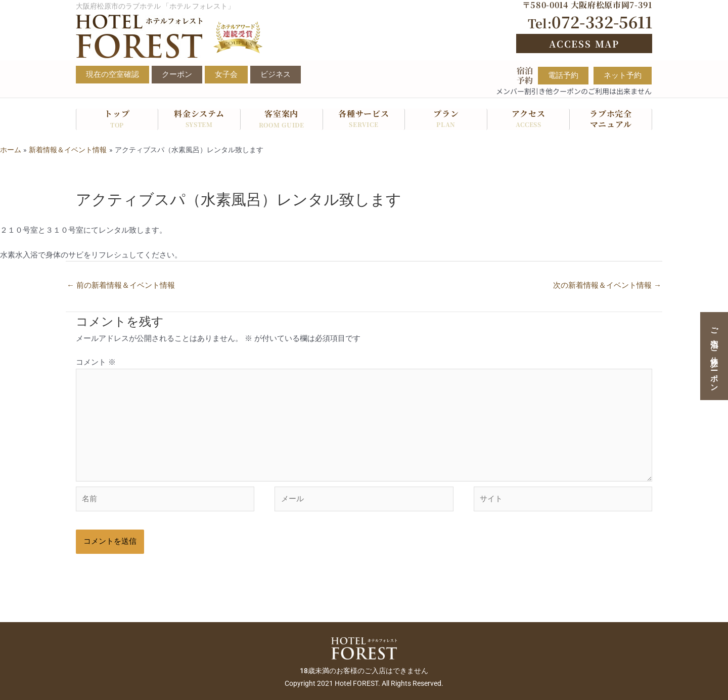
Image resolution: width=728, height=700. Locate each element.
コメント (96, 362)
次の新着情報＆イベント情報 (607, 285)
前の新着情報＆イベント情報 (121, 285)
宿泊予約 (525, 75)
